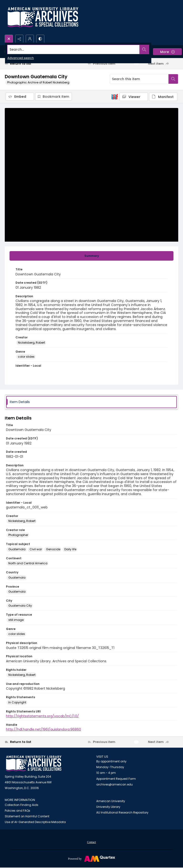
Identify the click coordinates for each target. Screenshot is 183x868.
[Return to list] (27, 63)
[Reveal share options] (19, 39)
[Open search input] (9, 39)
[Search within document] (173, 79)
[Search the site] (74, 49)
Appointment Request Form (116, 779)
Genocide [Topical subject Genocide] (53, 549)
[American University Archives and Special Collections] (34, 763)
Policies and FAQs (18, 811)
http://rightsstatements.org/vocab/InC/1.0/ (42, 716)
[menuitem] (91, 842)
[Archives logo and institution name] (43, 17)
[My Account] (30, 39)
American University (111, 801)
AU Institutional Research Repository (122, 812)
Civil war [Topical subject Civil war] (36, 549)
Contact (91, 842)
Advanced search (21, 58)
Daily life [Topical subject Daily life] (70, 549)
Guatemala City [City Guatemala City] (20, 606)
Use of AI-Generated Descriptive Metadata (35, 822)
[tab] (91, 256)
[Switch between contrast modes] (40, 39)
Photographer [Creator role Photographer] (18, 535)
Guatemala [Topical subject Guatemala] (17, 549)
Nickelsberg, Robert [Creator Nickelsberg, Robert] (31, 343)
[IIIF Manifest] (163, 97)
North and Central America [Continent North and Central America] (28, 563)
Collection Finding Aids (22, 805)
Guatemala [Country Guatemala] (17, 578)
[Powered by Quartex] (91, 858)
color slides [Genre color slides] (26, 357)
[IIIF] (115, 97)
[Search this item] (139, 79)
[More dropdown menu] (167, 52)
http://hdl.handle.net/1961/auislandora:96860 (43, 729)
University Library (108, 807)
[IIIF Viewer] (134, 97)
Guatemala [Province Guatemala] (17, 592)
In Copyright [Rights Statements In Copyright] (17, 702)
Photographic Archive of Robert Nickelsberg (38, 82)
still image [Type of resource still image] (16, 620)
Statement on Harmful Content (27, 816)
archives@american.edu (114, 784)
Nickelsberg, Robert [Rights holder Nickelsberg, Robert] (22, 675)
